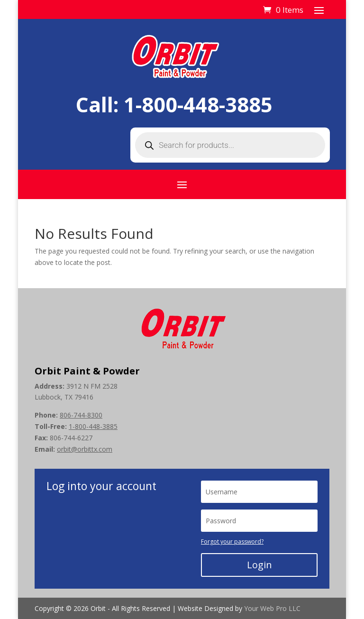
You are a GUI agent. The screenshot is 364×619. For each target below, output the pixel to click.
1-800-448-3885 (198, 105)
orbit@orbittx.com (85, 449)
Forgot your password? (232, 542)
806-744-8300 (81, 415)
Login (259, 565)
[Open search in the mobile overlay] (230, 145)
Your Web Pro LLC (272, 608)
